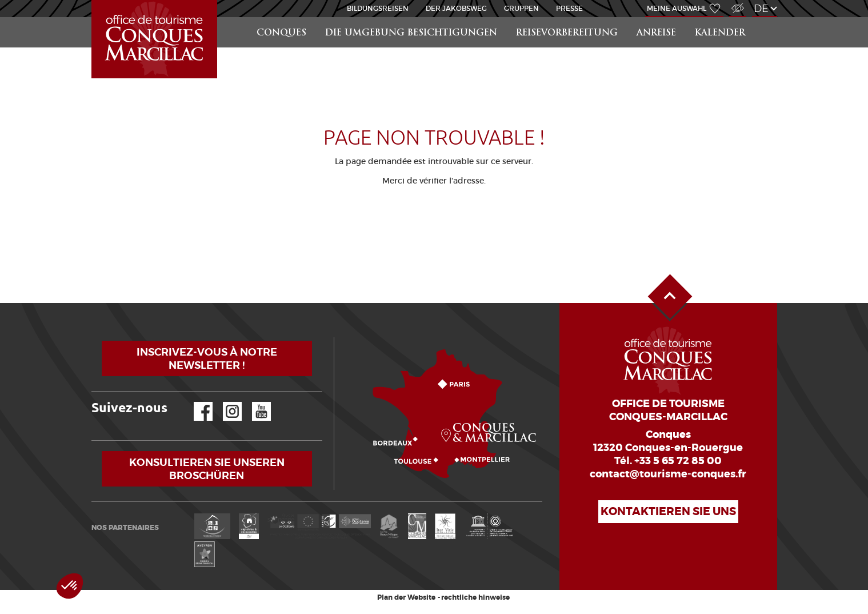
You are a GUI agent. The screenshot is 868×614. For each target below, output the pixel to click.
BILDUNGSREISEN (378, 8)
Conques (281, 33)
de (761, 8)
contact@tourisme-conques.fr (668, 474)
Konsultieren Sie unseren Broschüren (207, 469)
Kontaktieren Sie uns (668, 511)
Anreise (656, 33)
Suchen (766, 17)
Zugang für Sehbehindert (737, 2)
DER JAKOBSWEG (456, 8)
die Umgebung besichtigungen (411, 33)
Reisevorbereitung (567, 33)
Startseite (94, 0)
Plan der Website (406, 597)
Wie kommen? (337, 338)
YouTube (254, 402)
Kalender (720, 33)
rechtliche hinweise (475, 597)
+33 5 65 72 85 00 (678, 461)
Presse (569, 8)
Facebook (196, 402)
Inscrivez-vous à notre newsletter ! (207, 358)
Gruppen (521, 8)
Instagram (224, 402)
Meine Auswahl (677, 8)
